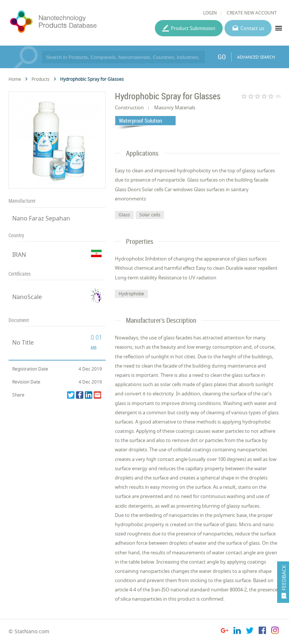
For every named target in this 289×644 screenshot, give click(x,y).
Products (41, 79)
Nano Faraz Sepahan (41, 218)
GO (222, 57)
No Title (23, 342)
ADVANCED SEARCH (256, 57)
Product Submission (193, 28)
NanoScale (27, 297)
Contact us (252, 28)
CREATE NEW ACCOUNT (252, 13)
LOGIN (210, 13)
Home (15, 79)
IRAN (19, 255)
